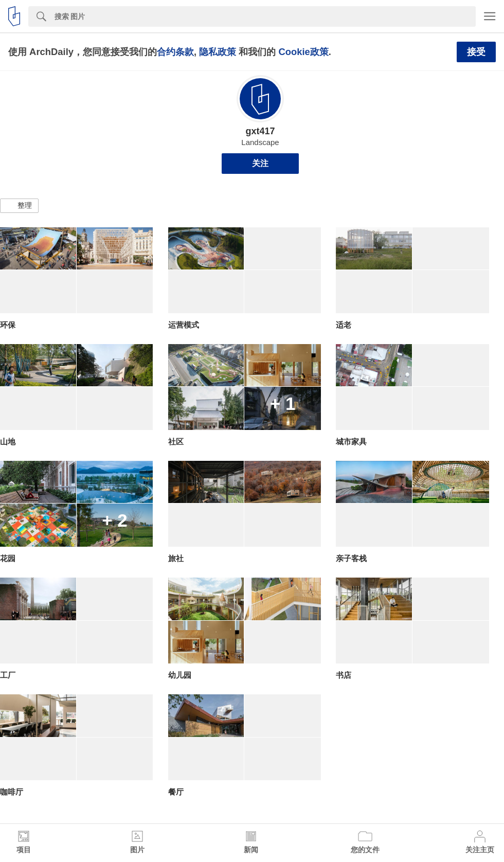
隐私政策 (218, 52)
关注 (260, 163)
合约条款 (175, 52)
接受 (476, 52)
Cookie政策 (303, 52)
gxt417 (260, 131)
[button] (19, 206)
